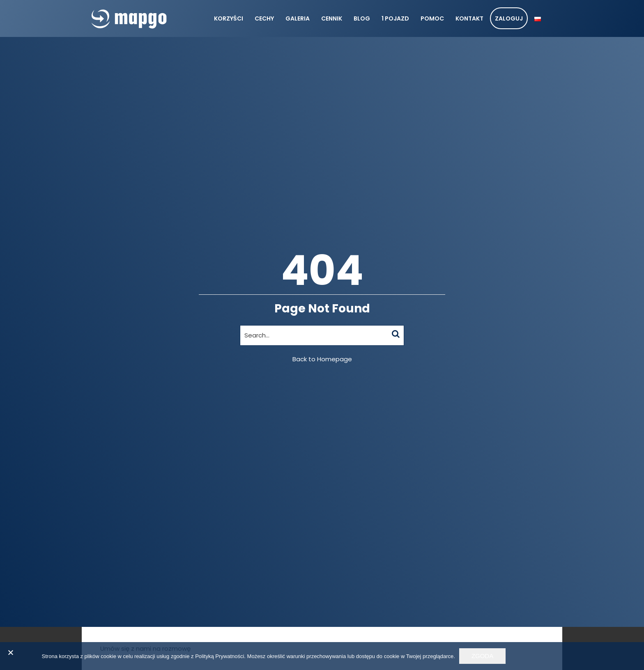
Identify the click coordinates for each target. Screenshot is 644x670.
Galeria (298, 18)
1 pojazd (395, 18)
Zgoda (482, 656)
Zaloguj (509, 18)
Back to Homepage (322, 359)
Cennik (332, 18)
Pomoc (432, 18)
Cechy (264, 18)
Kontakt (469, 18)
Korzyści (229, 18)
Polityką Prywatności (220, 656)
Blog (362, 18)
